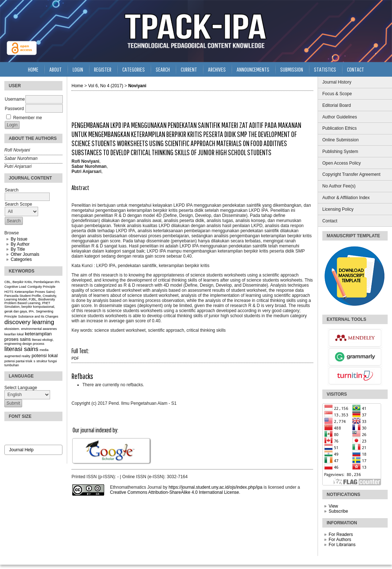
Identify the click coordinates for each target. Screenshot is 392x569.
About (56, 69)
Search (163, 69)
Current (189, 69)
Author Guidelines (340, 117)
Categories (21, 259)
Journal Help (21, 450)
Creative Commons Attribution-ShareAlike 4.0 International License (175, 492)
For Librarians (342, 545)
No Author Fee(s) (339, 186)
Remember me (27, 118)
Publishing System (340, 152)
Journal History (337, 82)
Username (15, 99)
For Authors (340, 540)
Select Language (21, 388)
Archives (217, 69)
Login (78, 69)
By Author (20, 244)
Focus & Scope (337, 94)
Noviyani (137, 86)
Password (14, 109)
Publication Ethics (340, 128)
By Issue (19, 239)
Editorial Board (337, 105)
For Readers (341, 534)
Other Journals (25, 254)
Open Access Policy (342, 163)
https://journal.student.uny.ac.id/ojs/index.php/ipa (215, 487)
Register (103, 69)
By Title (18, 249)
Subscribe (338, 511)
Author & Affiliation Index (346, 198)
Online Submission (340, 140)
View (333, 506)
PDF (75, 358)
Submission (292, 69)
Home (33, 69)
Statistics (325, 69)
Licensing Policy (338, 209)
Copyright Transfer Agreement (351, 174)
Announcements (253, 69)
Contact (330, 221)
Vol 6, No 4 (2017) (106, 86)
